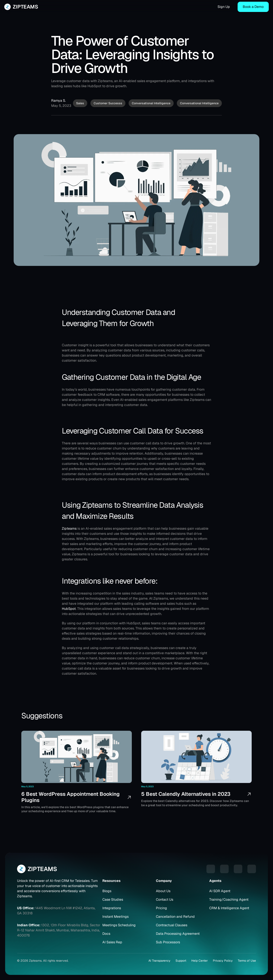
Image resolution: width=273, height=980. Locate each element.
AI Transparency (159, 961)
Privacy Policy (223, 961)
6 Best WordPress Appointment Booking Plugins (71, 797)
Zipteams (69, 528)
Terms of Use (247, 961)
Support (181, 961)
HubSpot (69, 609)
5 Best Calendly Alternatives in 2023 (186, 794)
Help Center (200, 961)
